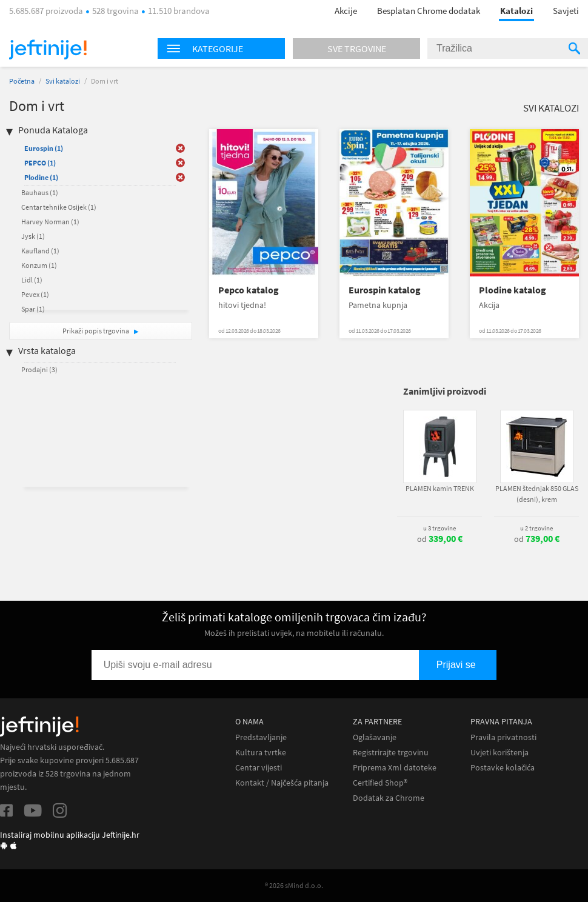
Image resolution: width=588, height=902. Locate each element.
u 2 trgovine (536, 528)
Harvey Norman (50, 222)
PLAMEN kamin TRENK (440, 488)
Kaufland (40, 251)
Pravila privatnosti (503, 737)
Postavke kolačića (503, 768)
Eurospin (44, 148)
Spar (33, 309)
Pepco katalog (249, 290)
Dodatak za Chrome (389, 798)
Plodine (41, 177)
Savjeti (566, 11)
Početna (22, 81)
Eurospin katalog (385, 290)
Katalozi (516, 11)
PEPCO (40, 163)
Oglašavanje (375, 737)
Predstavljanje (261, 737)
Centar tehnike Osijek (59, 207)
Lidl (32, 280)
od (440, 539)
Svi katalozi (63, 81)
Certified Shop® (380, 783)
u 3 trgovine (439, 528)
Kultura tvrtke (261, 753)
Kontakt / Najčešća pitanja (282, 783)
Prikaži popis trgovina (96, 331)
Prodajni (39, 369)
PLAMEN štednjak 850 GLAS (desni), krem (537, 494)
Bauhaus (40, 192)
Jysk (33, 236)
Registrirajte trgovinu (391, 753)
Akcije (346, 11)
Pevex (35, 294)
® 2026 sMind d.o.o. (294, 885)
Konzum (39, 265)
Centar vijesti (259, 768)
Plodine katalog (513, 290)
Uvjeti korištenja (499, 753)
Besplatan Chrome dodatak (429, 11)
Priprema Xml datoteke (395, 768)
